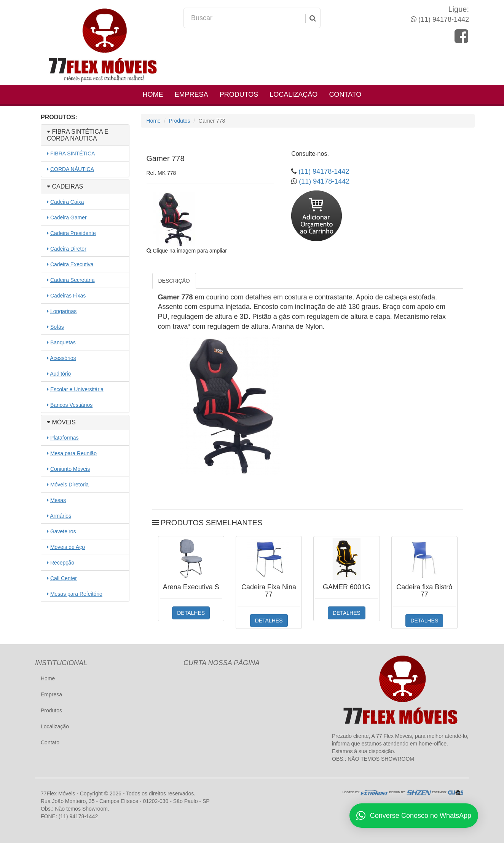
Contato (345, 94)
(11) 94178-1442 (443, 19)
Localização (293, 94)
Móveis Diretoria (69, 485)
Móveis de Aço (68, 547)
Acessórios (63, 358)
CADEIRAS (65, 186)
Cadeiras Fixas (68, 296)
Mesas (58, 500)
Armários (61, 516)
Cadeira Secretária (73, 280)
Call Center (64, 578)
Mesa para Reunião (73, 453)
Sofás (57, 327)
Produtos (239, 94)
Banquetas (63, 342)
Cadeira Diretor (68, 249)
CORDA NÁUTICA (72, 169)
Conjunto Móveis (70, 469)
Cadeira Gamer (69, 218)
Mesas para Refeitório (76, 594)
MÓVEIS (61, 422)
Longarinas (63, 311)
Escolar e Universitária (77, 389)
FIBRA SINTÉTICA (73, 154)
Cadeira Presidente (73, 233)
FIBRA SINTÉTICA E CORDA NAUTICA (78, 135)
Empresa (191, 94)
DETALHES (191, 613)
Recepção (62, 563)
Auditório (60, 374)
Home (153, 94)
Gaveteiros (63, 531)
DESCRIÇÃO (174, 281)
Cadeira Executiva (72, 264)
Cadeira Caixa (67, 202)
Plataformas (65, 438)
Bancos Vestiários (71, 405)
